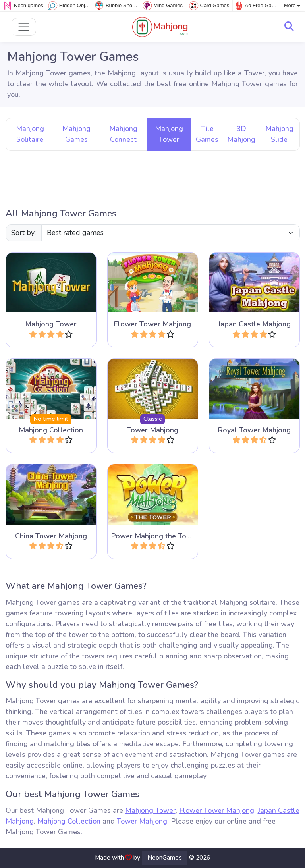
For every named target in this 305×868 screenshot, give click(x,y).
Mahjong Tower (150, 810)
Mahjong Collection (69, 821)
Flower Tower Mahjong (217, 810)
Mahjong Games (76, 134)
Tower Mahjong (142, 821)
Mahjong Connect (123, 134)
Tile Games (207, 134)
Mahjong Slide (279, 134)
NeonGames (165, 858)
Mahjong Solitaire (30, 134)
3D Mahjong (241, 134)
